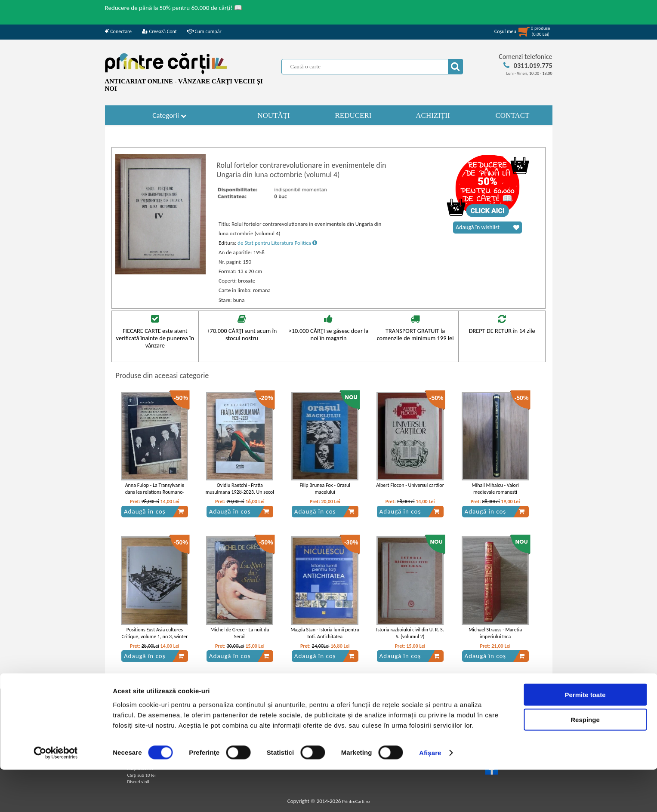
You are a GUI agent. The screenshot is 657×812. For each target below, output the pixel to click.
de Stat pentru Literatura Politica (277, 243)
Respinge (585, 762)
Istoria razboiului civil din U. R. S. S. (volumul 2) (410, 633)
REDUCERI (353, 115)
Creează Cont (159, 31)
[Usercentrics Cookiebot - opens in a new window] (56, 795)
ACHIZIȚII (433, 115)
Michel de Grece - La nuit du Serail (240, 633)
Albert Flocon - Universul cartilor (410, 485)
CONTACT (513, 115)
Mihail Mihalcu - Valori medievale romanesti (495, 489)
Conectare (118, 31)
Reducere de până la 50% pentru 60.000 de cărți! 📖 (174, 8)
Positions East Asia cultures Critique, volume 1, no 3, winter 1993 (155, 637)
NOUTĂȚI (274, 115)
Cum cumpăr (204, 31)
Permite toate (585, 737)
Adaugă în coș (154, 511)
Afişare (430, 795)
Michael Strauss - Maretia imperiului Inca (495, 633)
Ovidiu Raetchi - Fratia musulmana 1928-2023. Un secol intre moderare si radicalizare (240, 492)
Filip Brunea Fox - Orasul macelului (325, 489)
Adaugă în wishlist (487, 228)
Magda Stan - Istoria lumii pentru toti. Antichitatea (325, 633)
